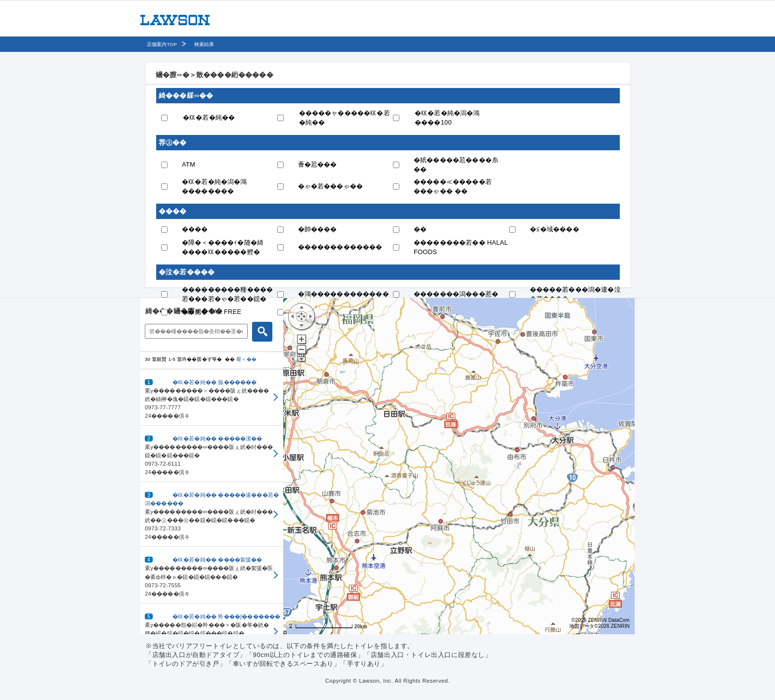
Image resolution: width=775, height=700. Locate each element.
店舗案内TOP (162, 44)
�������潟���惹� (456, 294)
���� (195, 229)
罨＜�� (246, 359)
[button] (212, 397)
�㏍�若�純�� (209, 117)
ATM (189, 164)
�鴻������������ (344, 294)
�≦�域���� (555, 229)
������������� (340, 247)
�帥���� (318, 229)
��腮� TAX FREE (212, 312)
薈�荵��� (318, 164)
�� (420, 229)
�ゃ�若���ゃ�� (331, 186)
